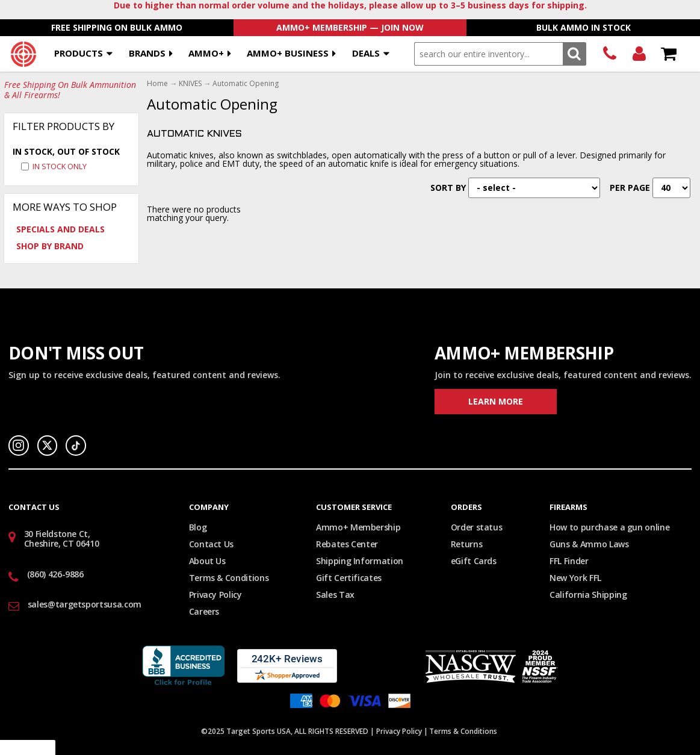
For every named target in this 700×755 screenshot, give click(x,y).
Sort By (448, 188)
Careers (204, 611)
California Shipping (588, 595)
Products (79, 53)
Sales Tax (335, 595)
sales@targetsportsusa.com (85, 604)
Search (575, 54)
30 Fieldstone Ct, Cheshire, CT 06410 (62, 539)
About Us (207, 561)
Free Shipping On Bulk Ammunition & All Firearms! (70, 90)
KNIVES (190, 84)
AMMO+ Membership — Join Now (350, 27)
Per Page (630, 188)
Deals (366, 53)
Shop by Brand (50, 246)
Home (157, 84)
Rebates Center (347, 544)
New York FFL (575, 578)
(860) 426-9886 (609, 54)
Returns (467, 544)
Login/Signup (639, 54)
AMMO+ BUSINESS (288, 53)
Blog (198, 527)
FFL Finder (569, 561)
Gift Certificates (349, 578)
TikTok (76, 446)
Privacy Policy (215, 595)
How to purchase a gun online (609, 527)
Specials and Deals (60, 229)
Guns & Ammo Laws (589, 544)
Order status (477, 527)
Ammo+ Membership (358, 527)
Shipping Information (360, 561)
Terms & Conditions (229, 578)
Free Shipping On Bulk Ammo (117, 27)
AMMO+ (206, 53)
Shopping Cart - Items (668, 54)
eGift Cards (474, 561)
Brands (147, 53)
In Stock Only (60, 166)
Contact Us (212, 544)
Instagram (19, 446)
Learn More (496, 401)
